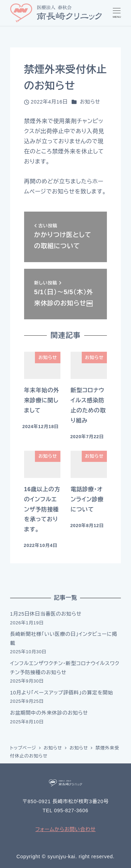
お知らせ (90, 102)
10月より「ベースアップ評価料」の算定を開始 (62, 693)
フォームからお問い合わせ (65, 829)
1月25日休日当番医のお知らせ (46, 614)
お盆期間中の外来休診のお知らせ (49, 713)
